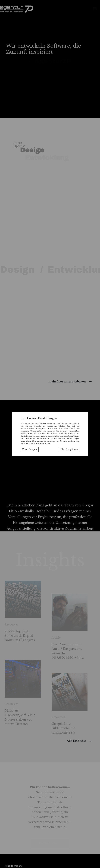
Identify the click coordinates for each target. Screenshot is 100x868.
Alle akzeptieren (69, 449)
